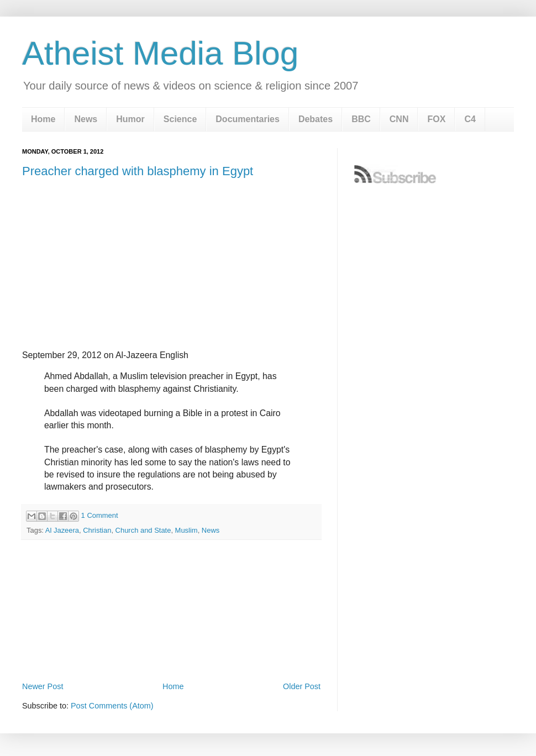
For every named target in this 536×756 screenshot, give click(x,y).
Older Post (302, 686)
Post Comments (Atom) (112, 706)
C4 (470, 119)
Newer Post (43, 686)
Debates (316, 119)
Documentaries (248, 119)
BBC (361, 119)
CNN (399, 119)
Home (43, 119)
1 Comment (100, 515)
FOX (436, 119)
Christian (97, 530)
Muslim (186, 530)
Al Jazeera (62, 530)
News (86, 119)
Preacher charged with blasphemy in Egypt (138, 171)
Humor (130, 119)
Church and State (143, 530)
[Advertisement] (171, 649)
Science (180, 119)
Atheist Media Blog (160, 53)
